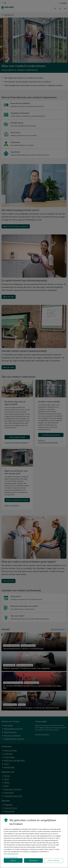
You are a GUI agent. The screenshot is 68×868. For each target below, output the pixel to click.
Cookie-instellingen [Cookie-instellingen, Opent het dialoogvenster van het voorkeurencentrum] (54, 861)
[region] (34, 841)
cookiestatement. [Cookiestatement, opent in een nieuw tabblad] (13, 854)
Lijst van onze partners (11, 857)
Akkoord (13, 861)
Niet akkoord (33, 861)
